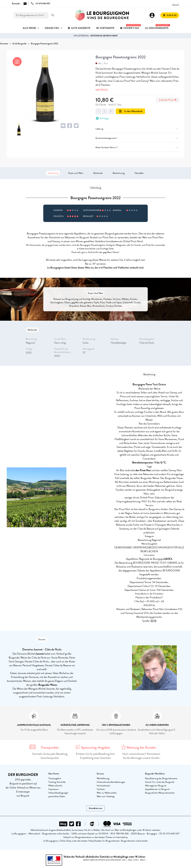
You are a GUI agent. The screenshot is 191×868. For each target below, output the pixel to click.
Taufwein (101, 789)
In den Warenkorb (130, 111)
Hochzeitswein (103, 786)
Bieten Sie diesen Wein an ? (138, 147)
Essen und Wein (76, 173)
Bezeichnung (119, 173)
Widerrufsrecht (55, 786)
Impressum (53, 789)
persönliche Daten (57, 796)
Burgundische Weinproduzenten (160, 793)
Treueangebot (55, 778)
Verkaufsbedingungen (58, 793)
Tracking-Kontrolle (57, 782)
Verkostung (53, 173)
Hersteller (139, 173)
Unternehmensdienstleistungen (111, 782)
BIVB (153, 621)
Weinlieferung (103, 778)
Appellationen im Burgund (157, 789)
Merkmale (98, 173)
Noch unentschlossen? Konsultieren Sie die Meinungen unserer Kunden (141, 756)
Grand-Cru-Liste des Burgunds (160, 782)
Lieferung (138, 129)
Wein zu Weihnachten (107, 793)
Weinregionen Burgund (156, 786)
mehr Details (102, 89)
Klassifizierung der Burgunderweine (161, 778)
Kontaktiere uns (95, 808)
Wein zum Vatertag (105, 796)
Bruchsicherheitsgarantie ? (138, 138)
